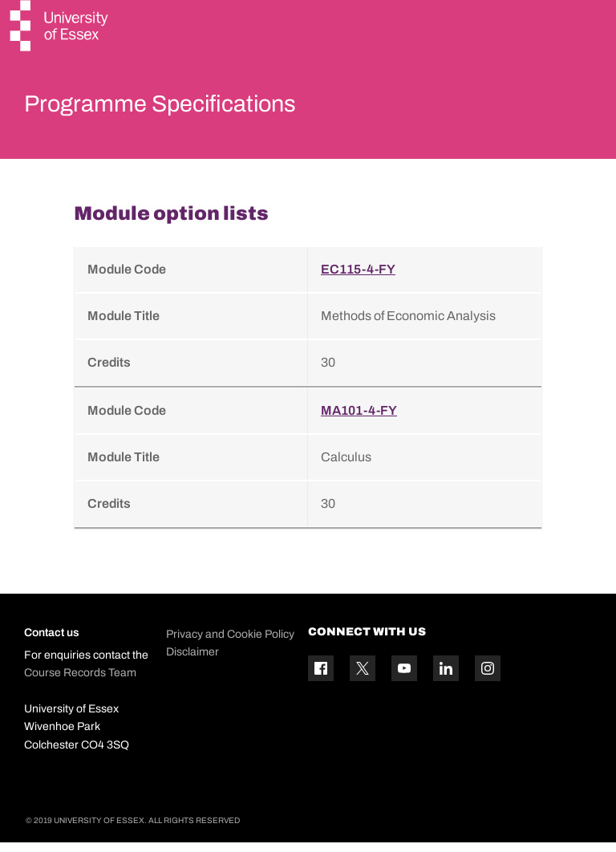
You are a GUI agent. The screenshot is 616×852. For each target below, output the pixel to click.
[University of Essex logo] (60, 28)
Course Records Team (80, 682)
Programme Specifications (195, 108)
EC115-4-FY (358, 280)
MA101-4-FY (359, 421)
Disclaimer (192, 662)
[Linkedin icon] (446, 678)
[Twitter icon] (363, 678)
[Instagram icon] (488, 678)
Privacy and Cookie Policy (230, 645)
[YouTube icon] (404, 678)
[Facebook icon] (321, 678)
